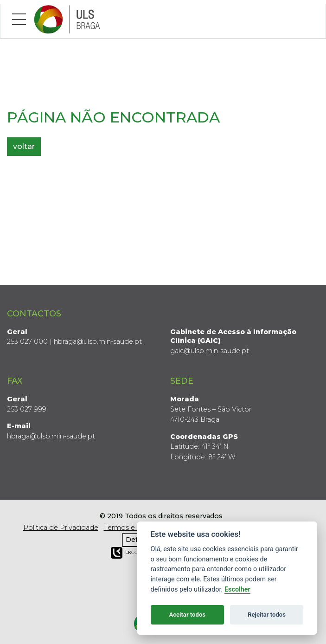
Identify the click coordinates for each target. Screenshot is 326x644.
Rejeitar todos (267, 615)
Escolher (237, 589)
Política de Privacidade (61, 528)
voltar (24, 146)
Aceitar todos (187, 615)
